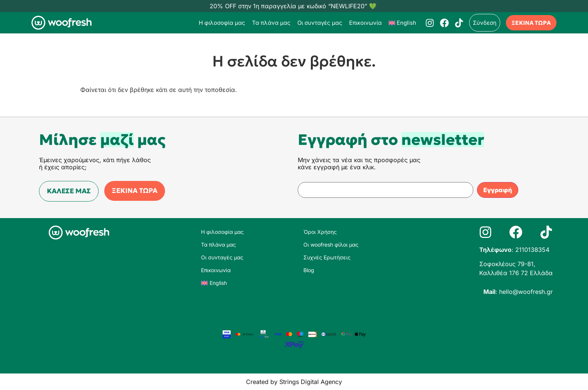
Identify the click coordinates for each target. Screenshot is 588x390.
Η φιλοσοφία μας (222, 23)
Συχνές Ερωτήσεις (327, 257)
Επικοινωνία (365, 23)
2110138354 (532, 250)
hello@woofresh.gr (526, 292)
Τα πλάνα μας (271, 23)
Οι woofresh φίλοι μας (331, 245)
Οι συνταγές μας (320, 23)
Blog (309, 270)
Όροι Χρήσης (320, 232)
